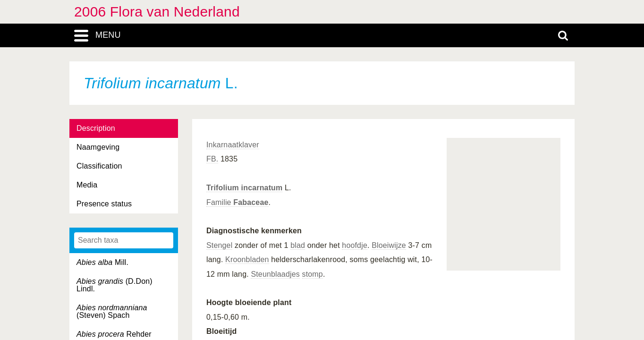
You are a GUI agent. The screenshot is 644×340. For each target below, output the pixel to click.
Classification (99, 166)
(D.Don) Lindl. (114, 285)
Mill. (102, 262)
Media (87, 185)
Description (96, 128)
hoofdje (355, 245)
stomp (313, 274)
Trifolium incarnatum (244, 188)
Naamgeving (98, 147)
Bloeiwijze (389, 245)
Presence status (104, 204)
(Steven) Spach (112, 311)
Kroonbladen (247, 259)
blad (298, 245)
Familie (237, 202)
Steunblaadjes (275, 274)
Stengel (219, 245)
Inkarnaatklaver (233, 145)
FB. (212, 159)
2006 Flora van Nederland (157, 12)
